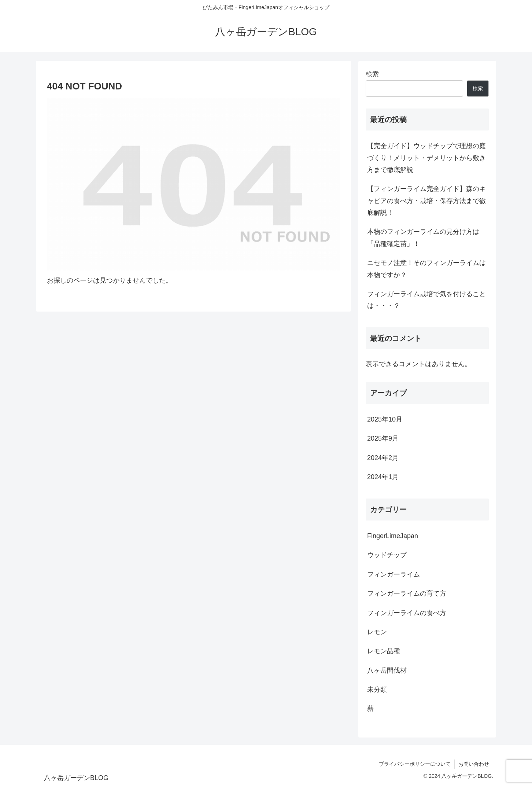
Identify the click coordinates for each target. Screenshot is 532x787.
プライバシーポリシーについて (415, 764)
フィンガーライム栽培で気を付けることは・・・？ (426, 300)
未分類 (377, 689)
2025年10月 (385, 419)
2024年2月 (383, 458)
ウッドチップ (387, 555)
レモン (377, 632)
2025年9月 (383, 438)
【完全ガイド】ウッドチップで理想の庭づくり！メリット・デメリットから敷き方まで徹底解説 (426, 158)
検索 (372, 74)
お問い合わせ (474, 764)
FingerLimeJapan (393, 536)
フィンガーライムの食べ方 (407, 613)
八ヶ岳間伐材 (387, 670)
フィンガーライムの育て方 (407, 593)
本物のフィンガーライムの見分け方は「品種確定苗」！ (423, 238)
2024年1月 (383, 477)
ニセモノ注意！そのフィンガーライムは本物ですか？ (426, 269)
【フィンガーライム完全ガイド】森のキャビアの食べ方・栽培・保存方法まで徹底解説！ (426, 201)
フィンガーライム (394, 574)
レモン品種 (384, 651)
